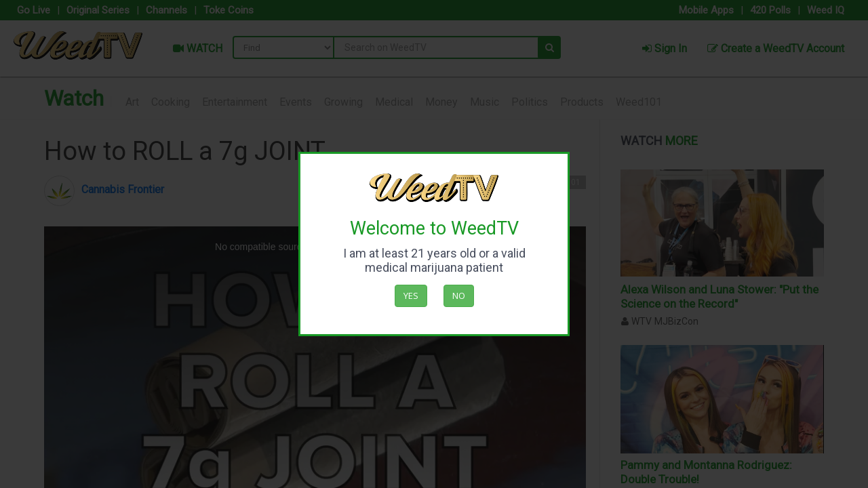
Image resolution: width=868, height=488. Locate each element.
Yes (411, 296)
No (459, 296)
